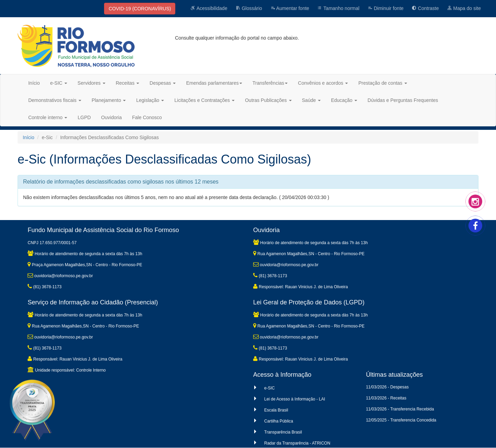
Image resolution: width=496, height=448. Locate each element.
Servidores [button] (91, 83)
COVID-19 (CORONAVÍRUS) (140, 9)
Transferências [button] (270, 83)
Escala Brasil (276, 410)
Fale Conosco (147, 117)
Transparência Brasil (283, 432)
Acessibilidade (209, 8)
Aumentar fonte (290, 8)
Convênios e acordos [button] (323, 83)
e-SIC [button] (59, 83)
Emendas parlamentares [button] (214, 83)
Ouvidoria (112, 117)
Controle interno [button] (48, 117)
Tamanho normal (338, 8)
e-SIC (270, 388)
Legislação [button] (150, 100)
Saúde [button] (311, 100)
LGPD (84, 117)
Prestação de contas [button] (383, 83)
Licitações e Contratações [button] (204, 100)
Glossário (249, 8)
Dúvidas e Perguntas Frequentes (403, 100)
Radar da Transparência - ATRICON (297, 443)
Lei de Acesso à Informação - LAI (295, 399)
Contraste (425, 8)
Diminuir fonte (385, 8)
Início (34, 83)
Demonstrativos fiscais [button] (55, 100)
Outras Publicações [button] (268, 100)
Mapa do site (464, 8)
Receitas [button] (127, 83)
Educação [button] (344, 100)
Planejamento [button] (109, 100)
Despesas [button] (163, 83)
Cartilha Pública (279, 421)
